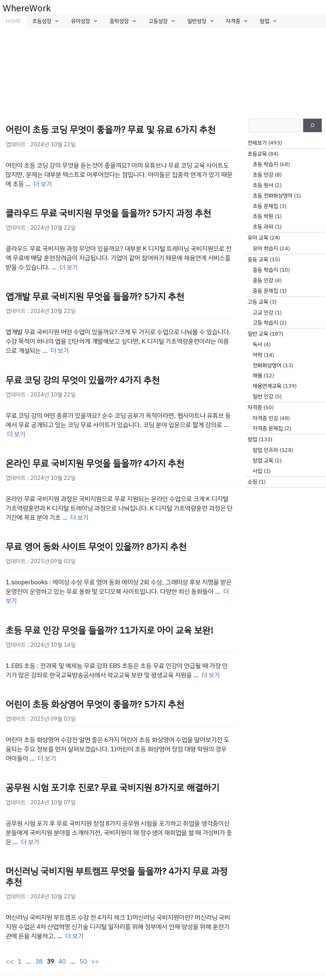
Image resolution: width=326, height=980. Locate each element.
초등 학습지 (265, 164)
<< (10, 962)
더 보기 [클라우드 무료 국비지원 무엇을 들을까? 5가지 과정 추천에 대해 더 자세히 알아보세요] (69, 267)
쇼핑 (252, 482)
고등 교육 (258, 302)
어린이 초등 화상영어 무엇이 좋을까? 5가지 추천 (95, 704)
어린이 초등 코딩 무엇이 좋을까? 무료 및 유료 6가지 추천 (111, 130)
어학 (257, 355)
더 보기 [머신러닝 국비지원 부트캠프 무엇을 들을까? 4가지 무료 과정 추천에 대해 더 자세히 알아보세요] (74, 936)
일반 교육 (258, 334)
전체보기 (257, 143)
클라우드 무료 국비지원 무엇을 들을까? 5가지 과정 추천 (108, 213)
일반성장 (204, 21)
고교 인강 (263, 312)
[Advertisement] (163, 71)
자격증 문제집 (268, 428)
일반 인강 (263, 396)
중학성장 (126, 21)
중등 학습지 (265, 270)
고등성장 (165, 21)
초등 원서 (263, 185)
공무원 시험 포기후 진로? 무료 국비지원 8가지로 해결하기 (112, 788)
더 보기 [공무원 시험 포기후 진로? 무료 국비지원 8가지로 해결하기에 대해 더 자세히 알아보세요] (30, 842)
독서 (257, 344)
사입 (257, 471)
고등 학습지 (265, 323)
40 (62, 962)
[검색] (312, 125)
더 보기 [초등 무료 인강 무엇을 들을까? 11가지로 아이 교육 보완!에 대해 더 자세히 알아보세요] (211, 675)
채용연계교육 (267, 386)
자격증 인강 (265, 418)
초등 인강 (263, 175)
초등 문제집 (265, 206)
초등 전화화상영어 (273, 196)
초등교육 (257, 154)
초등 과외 (263, 227)
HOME (13, 21)
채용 (257, 375)
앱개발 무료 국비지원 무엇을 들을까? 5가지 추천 (95, 297)
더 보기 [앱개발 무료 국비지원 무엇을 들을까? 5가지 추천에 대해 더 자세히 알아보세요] (60, 351)
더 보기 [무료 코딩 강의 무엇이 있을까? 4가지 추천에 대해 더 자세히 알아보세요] (16, 434)
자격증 (240, 21)
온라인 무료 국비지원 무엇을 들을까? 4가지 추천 (95, 463)
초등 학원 (263, 216)
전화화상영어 (267, 365)
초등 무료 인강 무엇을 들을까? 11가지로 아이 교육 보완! (110, 630)
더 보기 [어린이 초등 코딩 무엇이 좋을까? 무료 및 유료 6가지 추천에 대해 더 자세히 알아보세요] (43, 184)
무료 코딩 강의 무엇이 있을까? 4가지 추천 (83, 380)
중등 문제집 (265, 291)
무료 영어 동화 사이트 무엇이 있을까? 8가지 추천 (96, 547)
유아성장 (87, 21)
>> (95, 962)
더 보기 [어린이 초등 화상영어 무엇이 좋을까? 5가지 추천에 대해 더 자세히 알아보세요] (47, 758)
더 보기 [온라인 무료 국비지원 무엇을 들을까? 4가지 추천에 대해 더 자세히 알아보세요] (79, 518)
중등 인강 (263, 280)
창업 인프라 (265, 450)
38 (39, 962)
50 (83, 962)
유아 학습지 (265, 248)
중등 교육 (258, 259)
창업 (271, 21)
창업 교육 (263, 460)
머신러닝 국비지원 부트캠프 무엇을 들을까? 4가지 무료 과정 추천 (117, 877)
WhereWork (27, 8)
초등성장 (49, 21)
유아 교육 (258, 238)
